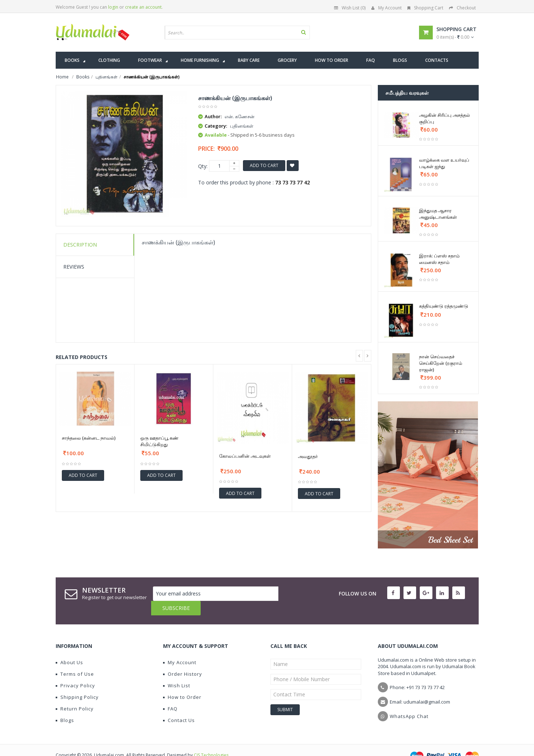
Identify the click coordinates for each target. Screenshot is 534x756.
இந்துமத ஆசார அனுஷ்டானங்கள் (438, 214)
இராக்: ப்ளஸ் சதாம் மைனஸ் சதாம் (439, 259)
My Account (386, 8)
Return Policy (75, 694)
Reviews (74, 267)
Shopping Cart (425, 8)
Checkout (462, 8)
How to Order (182, 683)
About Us (69, 648)
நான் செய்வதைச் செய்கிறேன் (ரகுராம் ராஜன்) (441, 363)
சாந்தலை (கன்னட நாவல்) (89, 438)
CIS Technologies (211, 741)
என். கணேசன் (240, 116)
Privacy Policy (75, 671)
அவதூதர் (308, 456)
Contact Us (179, 706)
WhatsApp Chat (409, 702)
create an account (143, 7)
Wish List (177, 671)
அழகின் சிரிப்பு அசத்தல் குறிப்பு (445, 118)
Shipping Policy (77, 683)
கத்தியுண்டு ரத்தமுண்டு (444, 306)
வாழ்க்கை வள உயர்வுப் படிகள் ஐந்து (444, 163)
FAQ (170, 694)
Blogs (65, 706)
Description (80, 245)
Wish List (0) (350, 8)
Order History (183, 659)
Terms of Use (75, 659)
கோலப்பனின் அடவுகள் (245, 456)
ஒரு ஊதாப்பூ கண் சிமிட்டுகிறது (159, 441)
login (113, 7)
